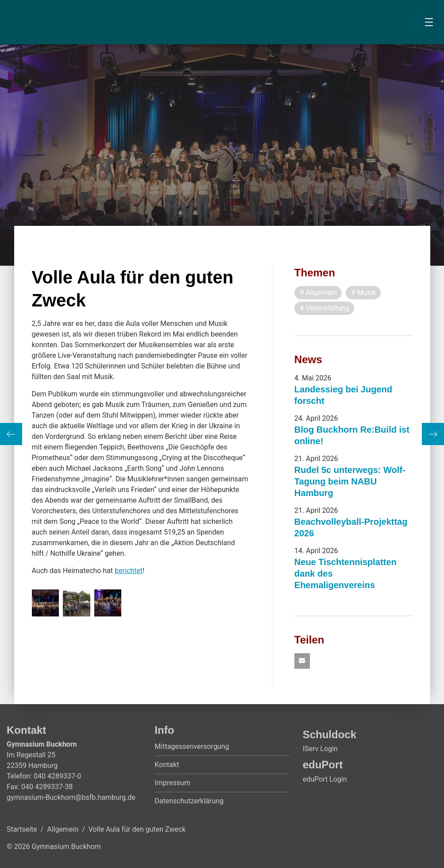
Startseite (22, 830)
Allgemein (63, 830)
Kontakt (167, 765)
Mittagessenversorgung (192, 747)
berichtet (129, 571)
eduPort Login (325, 779)
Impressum (172, 783)
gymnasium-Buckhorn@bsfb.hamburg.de (71, 798)
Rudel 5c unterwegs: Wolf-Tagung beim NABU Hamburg (350, 481)
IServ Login (320, 749)
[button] (302, 661)
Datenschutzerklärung (189, 801)
